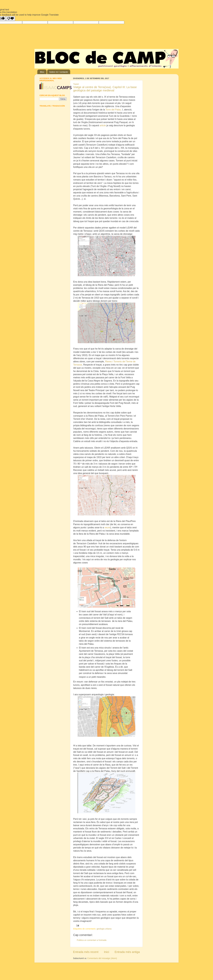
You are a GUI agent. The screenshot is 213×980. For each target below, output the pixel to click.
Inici (106, 952)
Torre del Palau (113, 110)
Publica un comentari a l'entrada (92, 940)
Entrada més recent (86, 952)
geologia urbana (104, 929)
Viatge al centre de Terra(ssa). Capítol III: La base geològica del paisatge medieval (105, 89)
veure (107, 527)
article (103, 125)
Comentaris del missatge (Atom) (102, 958)
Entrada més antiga (127, 952)
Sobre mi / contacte (59, 72)
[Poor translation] (11, 18)
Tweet (76, 84)
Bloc (42, 72)
